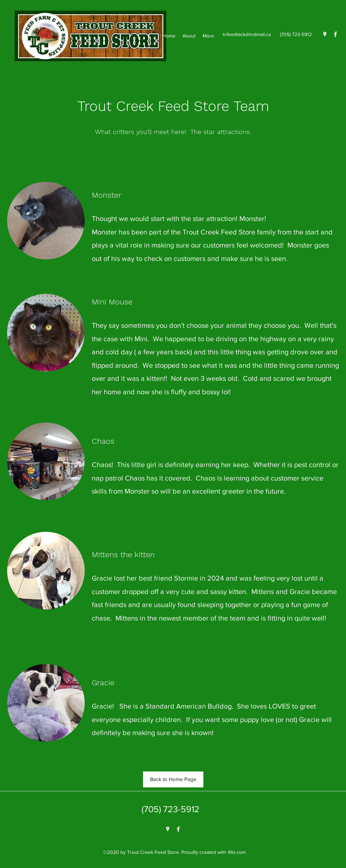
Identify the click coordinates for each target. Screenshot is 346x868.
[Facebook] (335, 34)
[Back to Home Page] (173, 779)
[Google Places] (325, 34)
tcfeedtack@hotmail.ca (247, 34)
